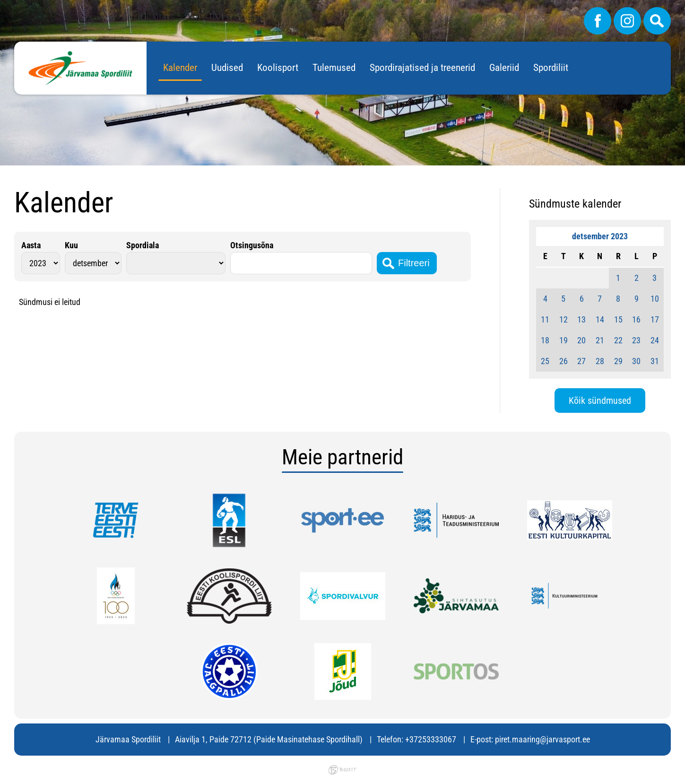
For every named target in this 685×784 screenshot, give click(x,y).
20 (581, 340)
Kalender (180, 68)
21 (600, 340)
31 (655, 361)
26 (564, 361)
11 (545, 319)
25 (545, 361)
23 (636, 340)
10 (655, 299)
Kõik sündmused (600, 401)
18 (545, 340)
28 (600, 361)
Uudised (227, 68)
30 (636, 361)
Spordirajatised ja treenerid (422, 68)
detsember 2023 (600, 236)
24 (655, 340)
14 (600, 319)
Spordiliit (551, 68)
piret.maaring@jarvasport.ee (542, 739)
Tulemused (334, 68)
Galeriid (504, 68)
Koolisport (278, 68)
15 (618, 319)
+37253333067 (431, 739)
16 (636, 319)
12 (564, 319)
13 (581, 319)
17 (655, 319)
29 (618, 361)
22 (618, 340)
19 (564, 340)
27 (581, 361)
